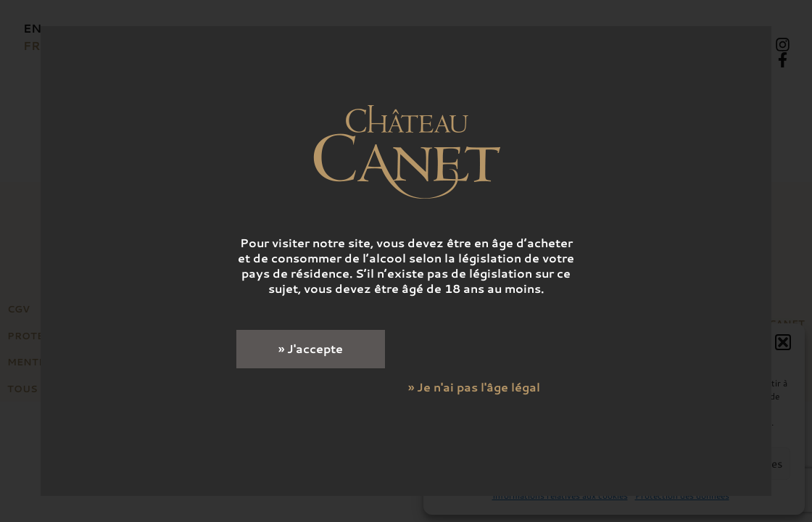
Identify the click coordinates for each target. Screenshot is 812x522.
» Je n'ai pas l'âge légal (474, 387)
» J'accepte (311, 348)
